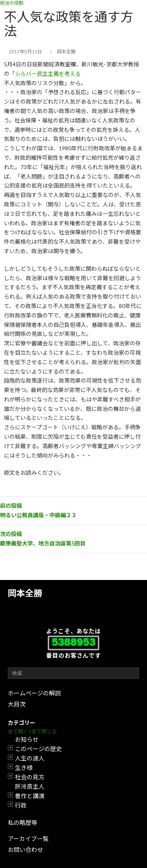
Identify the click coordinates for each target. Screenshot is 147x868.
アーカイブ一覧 (28, 839)
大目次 (17, 704)
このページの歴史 (38, 749)
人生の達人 (30, 758)
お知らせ (27, 739)
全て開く (18, 731)
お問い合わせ (25, 850)
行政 (21, 805)
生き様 (24, 768)
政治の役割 (12, 3)
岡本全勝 (25, 593)
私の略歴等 (23, 822)
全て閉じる (44, 731)
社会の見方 (30, 777)
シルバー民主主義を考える (48, 74)
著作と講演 (30, 796)
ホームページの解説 (34, 693)
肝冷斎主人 (30, 786)
